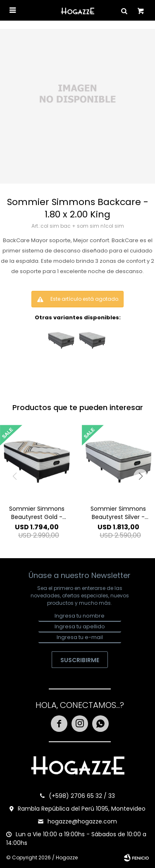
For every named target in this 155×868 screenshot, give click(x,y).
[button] (141, 476)
